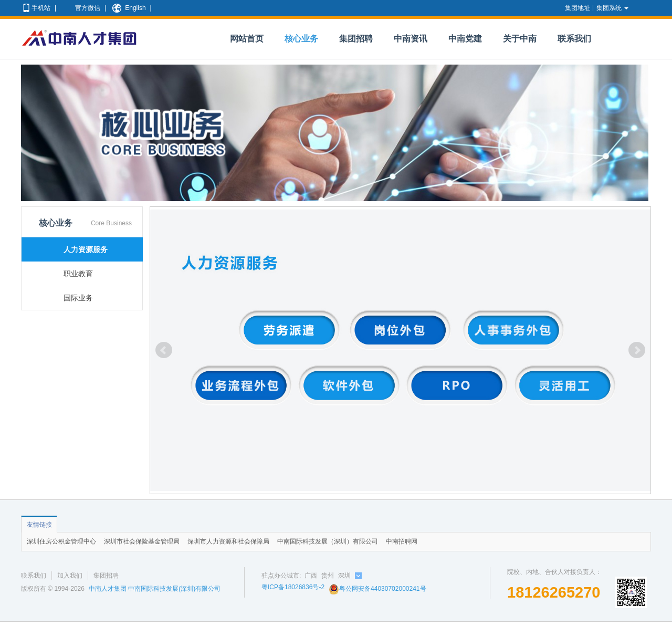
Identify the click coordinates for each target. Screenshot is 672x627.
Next (637, 350)
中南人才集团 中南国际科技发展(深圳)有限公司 (155, 589)
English (128, 8)
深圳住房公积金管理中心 (61, 541)
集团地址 (577, 8)
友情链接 (39, 525)
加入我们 (70, 576)
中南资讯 (411, 39)
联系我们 (574, 39)
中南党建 (465, 39)
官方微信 (81, 8)
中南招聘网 (402, 541)
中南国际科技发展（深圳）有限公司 (328, 541)
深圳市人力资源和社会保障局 (228, 541)
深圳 (344, 576)
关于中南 (520, 39)
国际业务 (78, 298)
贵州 (328, 576)
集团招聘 (356, 39)
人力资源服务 (86, 249)
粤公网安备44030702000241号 (377, 589)
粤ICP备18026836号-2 (293, 587)
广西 (311, 576)
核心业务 (301, 39)
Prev (164, 350)
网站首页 (247, 39)
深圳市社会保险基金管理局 (142, 541)
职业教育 (78, 274)
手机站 (36, 8)
